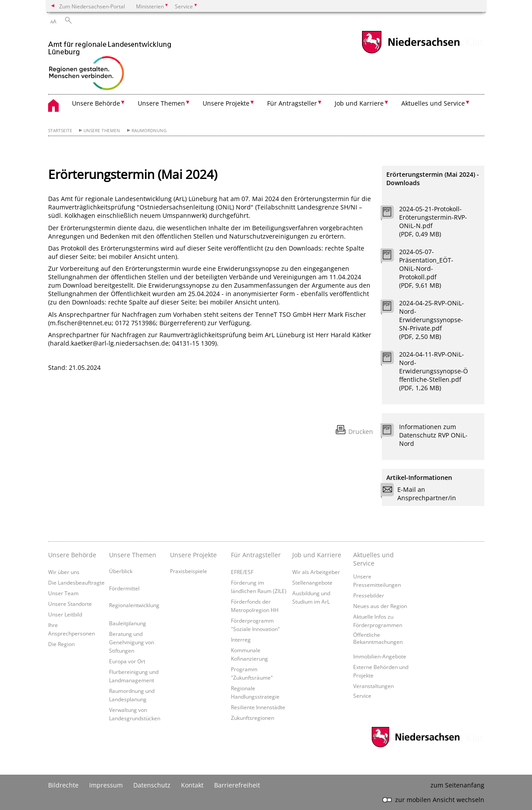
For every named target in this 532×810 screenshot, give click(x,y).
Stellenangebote (312, 582)
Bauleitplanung (128, 623)
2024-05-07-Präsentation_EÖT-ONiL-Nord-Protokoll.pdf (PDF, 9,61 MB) (426, 268)
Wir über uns (64, 572)
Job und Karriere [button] (359, 103)
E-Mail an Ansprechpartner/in (421, 494)
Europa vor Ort (127, 661)
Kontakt (192, 785)
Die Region (61, 644)
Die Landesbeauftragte (76, 582)
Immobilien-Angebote (380, 656)
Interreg (241, 639)
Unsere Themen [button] (161, 103)
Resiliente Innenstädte (258, 707)
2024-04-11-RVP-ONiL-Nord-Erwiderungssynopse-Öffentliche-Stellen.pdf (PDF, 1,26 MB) (434, 371)
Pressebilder (369, 595)
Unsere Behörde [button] (96, 103)
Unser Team (63, 593)
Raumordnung (149, 131)
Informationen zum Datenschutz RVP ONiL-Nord (433, 435)
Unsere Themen (102, 131)
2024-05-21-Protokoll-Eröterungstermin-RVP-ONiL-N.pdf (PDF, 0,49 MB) (433, 221)
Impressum (106, 785)
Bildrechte (63, 785)
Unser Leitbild (65, 614)
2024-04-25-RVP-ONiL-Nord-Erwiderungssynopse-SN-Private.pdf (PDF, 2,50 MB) (432, 320)
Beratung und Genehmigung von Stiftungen (132, 642)
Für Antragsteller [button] (292, 103)
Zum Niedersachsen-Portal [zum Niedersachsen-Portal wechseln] (92, 6)
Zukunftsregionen (253, 718)
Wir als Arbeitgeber (316, 572)
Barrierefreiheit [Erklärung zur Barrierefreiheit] (237, 785)
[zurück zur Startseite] (110, 62)
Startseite (60, 131)
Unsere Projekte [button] (226, 103)
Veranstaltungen (374, 686)
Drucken (361, 432)
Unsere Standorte (70, 604)
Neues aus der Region (380, 606)
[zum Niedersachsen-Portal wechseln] (411, 52)
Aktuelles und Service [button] (433, 103)
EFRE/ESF (242, 572)
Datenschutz (152, 785)
